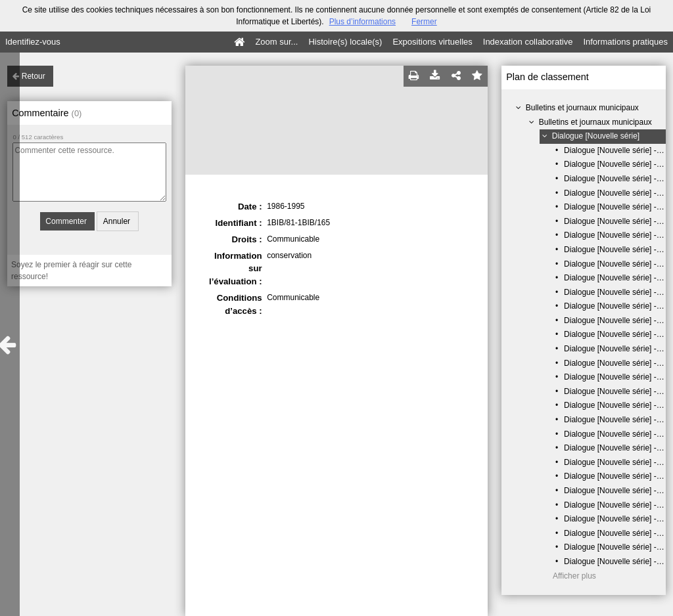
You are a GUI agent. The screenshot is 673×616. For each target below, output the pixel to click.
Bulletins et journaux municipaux (582, 108)
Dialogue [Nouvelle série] (596, 136)
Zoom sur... (276, 42)
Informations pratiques (625, 42)
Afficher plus (574, 576)
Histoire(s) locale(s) (345, 42)
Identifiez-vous (33, 42)
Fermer (424, 22)
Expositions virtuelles (432, 42)
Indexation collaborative (528, 42)
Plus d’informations (362, 22)
